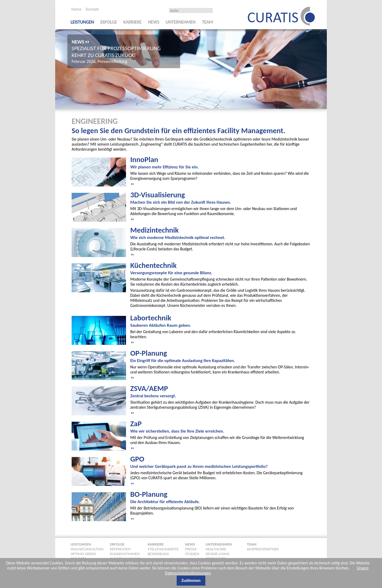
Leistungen (82, 22)
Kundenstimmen (125, 553)
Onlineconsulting (87, 548)
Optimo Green (83, 553)
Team (207, 22)
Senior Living (218, 553)
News (154, 22)
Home (76, 9)
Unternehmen (181, 22)
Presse (191, 548)
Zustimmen (191, 580)
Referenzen (120, 548)
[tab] (220, 170)
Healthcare (216, 548)
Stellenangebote (163, 548)
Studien (192, 553)
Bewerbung (158, 553)
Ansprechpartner (263, 548)
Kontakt (92, 9)
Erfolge (109, 22)
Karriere (133, 22)
